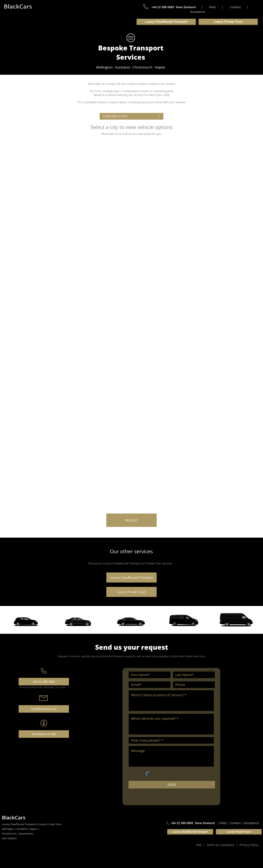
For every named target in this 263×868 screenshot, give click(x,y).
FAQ (200, 845)
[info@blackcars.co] (44, 709)
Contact (235, 7)
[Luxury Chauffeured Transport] (131, 577)
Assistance (198, 12)
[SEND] (172, 785)
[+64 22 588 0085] (44, 682)
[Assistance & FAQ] (44, 734)
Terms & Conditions (221, 845)
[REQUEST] (131, 520)
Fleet (212, 7)
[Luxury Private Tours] (131, 592)
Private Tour (154, 563)
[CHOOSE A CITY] (131, 116)
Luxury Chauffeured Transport (123, 563)
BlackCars (14, 817)
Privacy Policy (249, 845)
